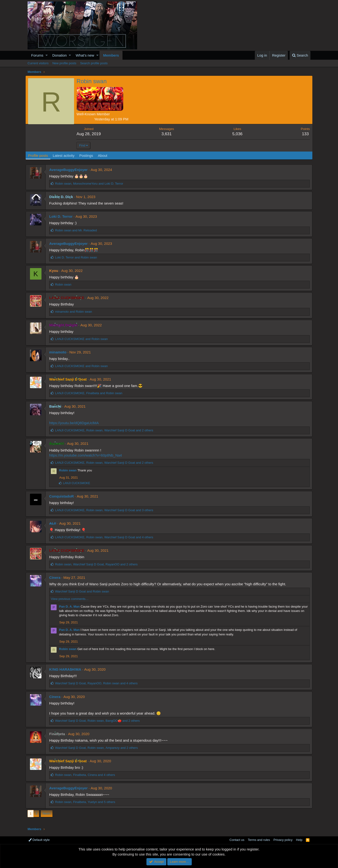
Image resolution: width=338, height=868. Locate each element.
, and (91, 184)
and (78, 230)
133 (303, 134)
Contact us (237, 840)
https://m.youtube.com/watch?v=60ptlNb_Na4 (87, 455)
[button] (47, 55)
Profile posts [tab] (40, 155)
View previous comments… (72, 599)
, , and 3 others (106, 510)
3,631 (167, 134)
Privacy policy (283, 840)
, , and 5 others (87, 802)
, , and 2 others (106, 430)
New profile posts (64, 63)
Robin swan (70, 470)
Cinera (57, 578)
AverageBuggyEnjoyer (70, 170)
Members (111, 55)
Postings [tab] (88, 155)
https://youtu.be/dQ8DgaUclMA (76, 423)
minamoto (60, 352)
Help (299, 840)
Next (46, 813)
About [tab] (105, 155)
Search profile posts (94, 63)
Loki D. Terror (63, 216)
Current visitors (38, 63)
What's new (85, 55)
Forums (37, 55)
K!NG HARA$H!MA (67, 669)
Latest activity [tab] (66, 155)
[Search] (300, 55)
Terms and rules (259, 840)
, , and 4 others (106, 537)
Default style (39, 840)
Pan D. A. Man (71, 607)
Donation (59, 55)
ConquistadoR (63, 496)
